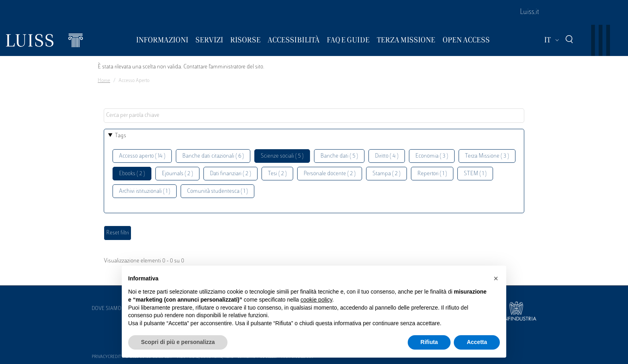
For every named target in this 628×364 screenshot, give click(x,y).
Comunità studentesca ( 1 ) (217, 191)
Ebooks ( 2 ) (132, 174)
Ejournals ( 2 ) (177, 174)
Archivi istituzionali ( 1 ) (145, 191)
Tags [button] (121, 136)
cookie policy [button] (316, 300)
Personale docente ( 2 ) (330, 174)
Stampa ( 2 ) (386, 174)
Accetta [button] (477, 342)
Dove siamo (107, 309)
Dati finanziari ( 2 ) (230, 174)
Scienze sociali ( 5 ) (282, 156)
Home (104, 81)
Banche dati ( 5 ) (339, 156)
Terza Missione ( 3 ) (487, 156)
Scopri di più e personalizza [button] (178, 342)
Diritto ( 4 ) (387, 156)
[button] (496, 278)
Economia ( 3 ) (432, 156)
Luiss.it (529, 12)
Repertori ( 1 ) (432, 174)
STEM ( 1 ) (475, 174)
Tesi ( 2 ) (277, 174)
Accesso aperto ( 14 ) (142, 156)
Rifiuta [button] (429, 342)
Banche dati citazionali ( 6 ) (213, 156)
